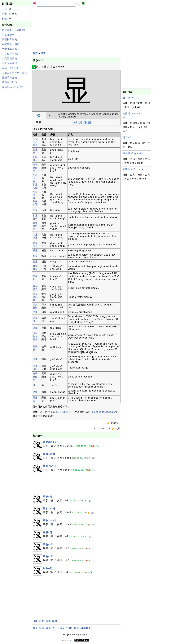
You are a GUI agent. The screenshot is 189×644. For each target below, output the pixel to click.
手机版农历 (8, 35)
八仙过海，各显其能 (35, 181)
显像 (35, 392)
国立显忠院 (35, 226)
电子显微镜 (35, 377)
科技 (4, 19)
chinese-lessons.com (105, 412)
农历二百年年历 (11, 68)
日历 (35, 621)
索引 (48, 628)
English (85, 628)
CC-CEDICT (65, 412)
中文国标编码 (9, 63)
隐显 (35, 359)
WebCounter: (67, 641)
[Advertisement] (16, 134)
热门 (55, 628)
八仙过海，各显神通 (35, 198)
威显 (35, 251)
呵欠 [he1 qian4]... (133, 153)
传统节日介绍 (9, 78)
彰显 (35, 256)
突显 (35, 328)
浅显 (35, 312)
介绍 (42, 628)
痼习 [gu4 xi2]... (132, 98)
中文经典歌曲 (9, 59)
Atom (69, 628)
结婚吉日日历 (9, 82)
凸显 (35, 210)
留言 (76, 628)
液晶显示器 (35, 297)
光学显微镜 (35, 168)
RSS (62, 628)
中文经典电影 (9, 49)
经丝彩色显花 (35, 336)
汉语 (4, 14)
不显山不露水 (35, 142)
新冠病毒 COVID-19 (13, 30)
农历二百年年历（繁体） (16, 73)
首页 (35, 53)
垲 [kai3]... (129, 137)
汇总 (4, 9)
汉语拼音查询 (9, 39)
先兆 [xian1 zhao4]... (135, 169)
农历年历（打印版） (13, 87)
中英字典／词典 (11, 44)
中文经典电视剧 (11, 54)
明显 (35, 262)
